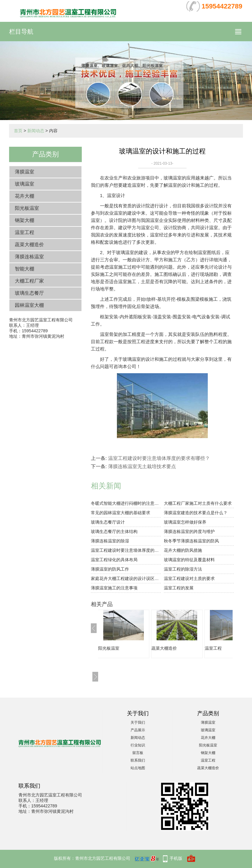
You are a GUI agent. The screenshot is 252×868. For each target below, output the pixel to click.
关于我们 (138, 722)
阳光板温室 (27, 208)
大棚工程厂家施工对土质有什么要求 (198, 503)
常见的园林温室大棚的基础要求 (121, 513)
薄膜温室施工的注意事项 (114, 588)
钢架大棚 (25, 220)
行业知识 (138, 745)
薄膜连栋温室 (29, 257)
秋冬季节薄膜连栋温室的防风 (191, 541)
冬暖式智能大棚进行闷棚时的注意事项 (126, 503)
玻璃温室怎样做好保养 (185, 522)
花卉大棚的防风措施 (183, 550)
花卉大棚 (25, 196)
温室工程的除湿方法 (183, 569)
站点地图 (138, 768)
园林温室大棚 (29, 305)
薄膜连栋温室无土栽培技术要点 (142, 466)
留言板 (138, 753)
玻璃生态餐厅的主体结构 (114, 531)
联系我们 (138, 760)
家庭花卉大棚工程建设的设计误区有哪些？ (126, 578)
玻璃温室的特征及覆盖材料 (189, 560)
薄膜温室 (25, 172)
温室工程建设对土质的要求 (189, 578)
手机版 (176, 858)
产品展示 (138, 730)
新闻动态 (36, 131)
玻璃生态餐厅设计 (108, 522)
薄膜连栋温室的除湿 (110, 541)
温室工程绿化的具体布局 (114, 560)
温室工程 (25, 232)
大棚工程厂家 (29, 281)
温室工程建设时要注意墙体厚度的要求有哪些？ (159, 458)
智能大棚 (25, 269)
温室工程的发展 (179, 588)
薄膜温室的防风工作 (110, 569)
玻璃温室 (25, 184)
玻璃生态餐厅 (29, 293)
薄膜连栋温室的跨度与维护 (189, 531)
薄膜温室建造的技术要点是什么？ (196, 513)
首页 (18, 131)
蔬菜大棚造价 (29, 245)
